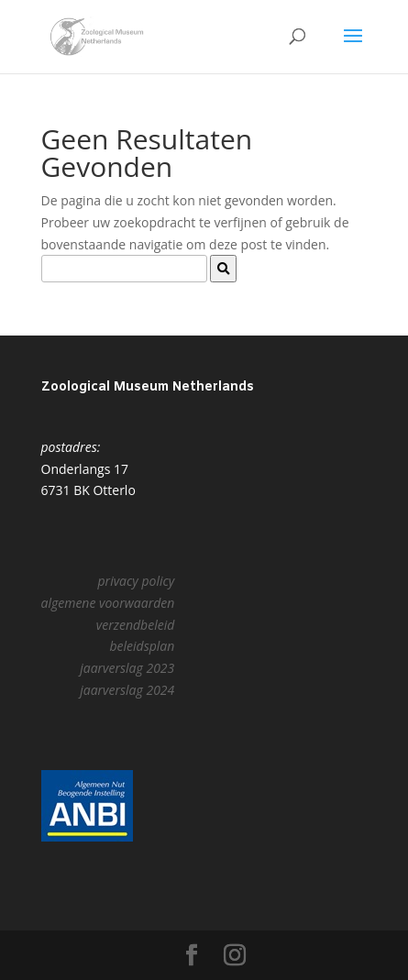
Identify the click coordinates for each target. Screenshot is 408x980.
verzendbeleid (135, 625)
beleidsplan (142, 646)
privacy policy (137, 581)
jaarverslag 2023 (127, 668)
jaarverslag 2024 (127, 690)
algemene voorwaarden (108, 603)
